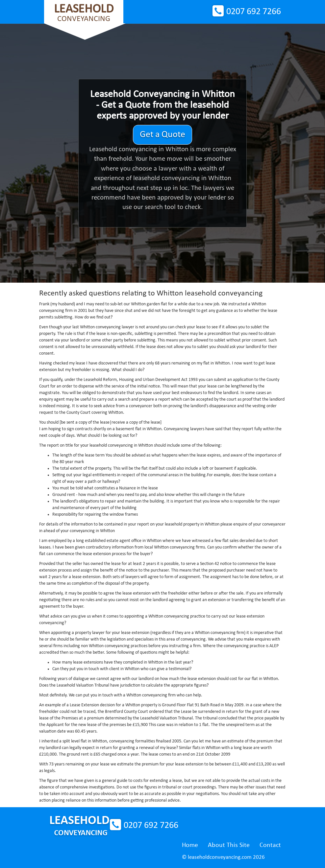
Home (190, 845)
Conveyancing (84, 13)
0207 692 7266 (254, 12)
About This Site (229, 845)
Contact (270, 845)
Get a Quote (162, 135)
